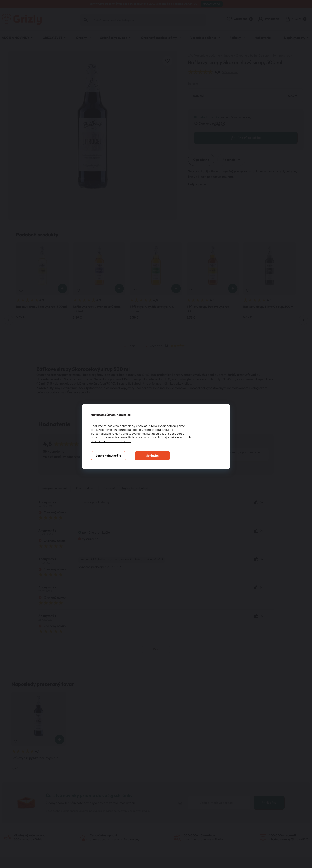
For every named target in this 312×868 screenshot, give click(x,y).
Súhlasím (152, 456)
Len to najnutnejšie (108, 456)
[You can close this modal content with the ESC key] (156, 434)
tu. (184, 437)
